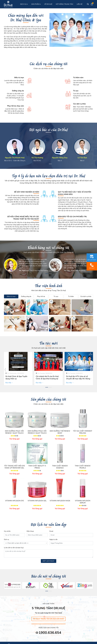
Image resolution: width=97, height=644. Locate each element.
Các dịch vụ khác (86, 296)
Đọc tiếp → (9, 383)
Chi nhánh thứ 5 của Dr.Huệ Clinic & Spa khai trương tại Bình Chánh (47, 379)
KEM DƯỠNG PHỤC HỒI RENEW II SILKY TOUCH (37, 432)
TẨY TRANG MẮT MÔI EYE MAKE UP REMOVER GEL (14, 467)
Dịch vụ (6, 539)
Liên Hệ (80, 4)
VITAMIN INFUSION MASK (60, 501)
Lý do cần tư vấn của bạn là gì (14, 548)
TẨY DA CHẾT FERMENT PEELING (83, 432)
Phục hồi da (41, 296)
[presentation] (5, 370)
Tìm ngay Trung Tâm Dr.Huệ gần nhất (49, 619)
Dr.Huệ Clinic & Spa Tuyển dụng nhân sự (16, 378)
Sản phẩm (36, 4)
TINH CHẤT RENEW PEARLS (83, 467)
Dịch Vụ (24, 4)
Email (51, 531)
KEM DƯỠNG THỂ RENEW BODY (60, 432)
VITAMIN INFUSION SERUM (83, 502)
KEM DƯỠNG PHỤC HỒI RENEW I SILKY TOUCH (14, 432)
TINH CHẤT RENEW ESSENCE (60, 467)
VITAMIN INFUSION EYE (14, 501)
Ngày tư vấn (53, 539)
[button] (47, 164)
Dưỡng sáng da (26, 296)
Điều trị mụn (11, 296)
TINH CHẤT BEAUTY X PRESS (37, 467)
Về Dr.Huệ (48, 4)
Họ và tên (7, 531)
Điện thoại (30, 531)
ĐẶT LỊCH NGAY (49, 561)
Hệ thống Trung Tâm (64, 4)
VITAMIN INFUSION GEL (37, 501)
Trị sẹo (56, 296)
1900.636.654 (50, 633)
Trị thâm (71, 296)
